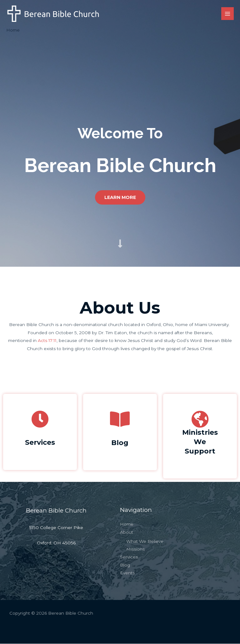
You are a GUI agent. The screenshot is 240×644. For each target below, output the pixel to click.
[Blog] (120, 419)
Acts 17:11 (47, 341)
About (127, 532)
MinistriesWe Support (200, 442)
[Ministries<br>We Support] (200, 419)
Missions (135, 549)
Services (40, 442)
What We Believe (145, 541)
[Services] (40, 419)
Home (127, 524)
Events (127, 573)
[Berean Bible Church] (53, 14)
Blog (120, 443)
